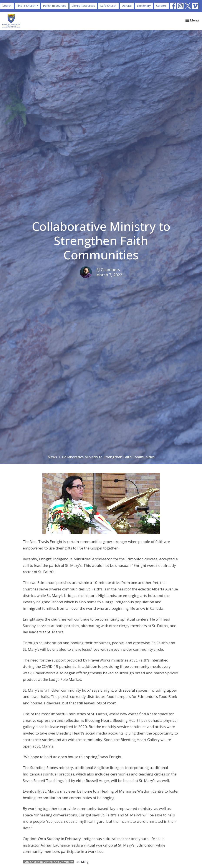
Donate (127, 6)
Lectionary (144, 6)
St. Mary (83, 861)
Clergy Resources (83, 6)
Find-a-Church (28, 6)
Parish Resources (55, 6)
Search (7, 6)
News (52, 457)
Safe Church (108, 6)
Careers (161, 6)
